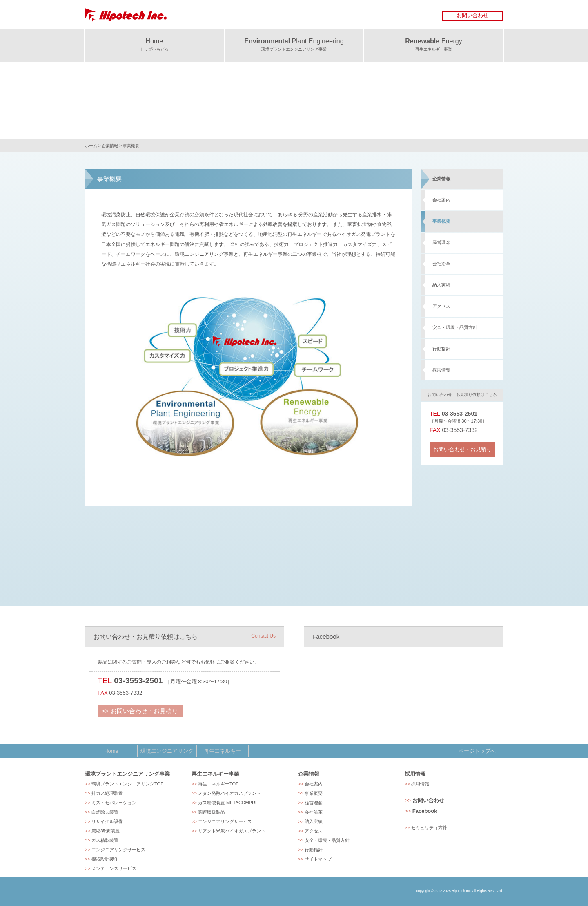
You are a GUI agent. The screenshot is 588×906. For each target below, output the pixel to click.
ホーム (91, 146)
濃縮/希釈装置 (106, 831)
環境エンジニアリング (166, 751)
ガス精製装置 (105, 841)
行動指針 (441, 349)
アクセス (441, 306)
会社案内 (441, 200)
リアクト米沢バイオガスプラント (232, 831)
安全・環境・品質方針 (455, 327)
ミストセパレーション (114, 803)
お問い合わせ (472, 15)
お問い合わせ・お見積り (462, 449)
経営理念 (441, 242)
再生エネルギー (221, 751)
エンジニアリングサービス (118, 850)
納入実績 (441, 285)
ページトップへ (477, 751)
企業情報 (110, 146)
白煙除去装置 (105, 812)
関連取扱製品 (212, 812)
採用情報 (441, 370)
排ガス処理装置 (107, 794)
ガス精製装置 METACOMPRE (228, 803)
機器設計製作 (105, 859)
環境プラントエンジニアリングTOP (128, 784)
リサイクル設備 (107, 822)
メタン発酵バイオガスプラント (229, 794)
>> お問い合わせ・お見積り (136, 710)
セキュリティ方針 (429, 828)
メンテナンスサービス (114, 869)
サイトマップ (318, 859)
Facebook (425, 811)
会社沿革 (441, 264)
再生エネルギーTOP (218, 784)
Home (111, 751)
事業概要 (441, 221)
